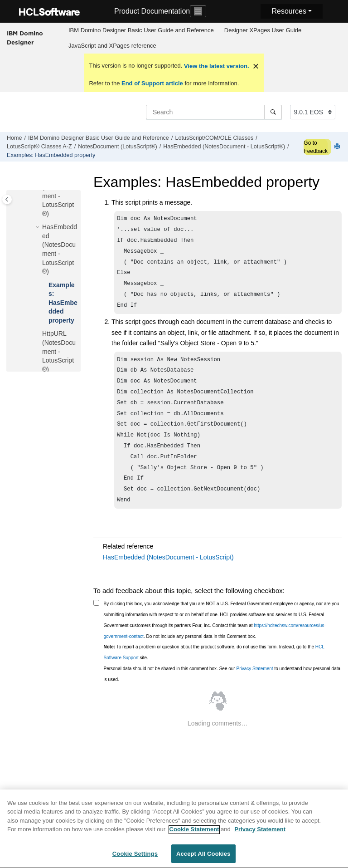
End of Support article (152, 83)
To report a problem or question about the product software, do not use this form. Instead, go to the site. (214, 673)
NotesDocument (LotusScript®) (117, 147)
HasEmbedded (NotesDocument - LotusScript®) (224, 147)
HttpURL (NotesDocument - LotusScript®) (59, 351)
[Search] (273, 112)
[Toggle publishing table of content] (7, 199)
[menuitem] (141, 30)
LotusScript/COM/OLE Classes (214, 138)
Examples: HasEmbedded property (51, 155)
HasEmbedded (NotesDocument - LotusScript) (168, 578)
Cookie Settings (135, 859)
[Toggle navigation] (198, 11)
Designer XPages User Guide (263, 30)
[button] (39, 227)
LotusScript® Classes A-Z (39, 147)
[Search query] (214, 112)
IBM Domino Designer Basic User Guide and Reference (141, 30)
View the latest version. (215, 66)
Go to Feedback (316, 147)
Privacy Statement (254, 689)
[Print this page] (338, 147)
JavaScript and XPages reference (112, 46)
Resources (289, 11)
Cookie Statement (194, 834)
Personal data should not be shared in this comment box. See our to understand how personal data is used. (222, 695)
